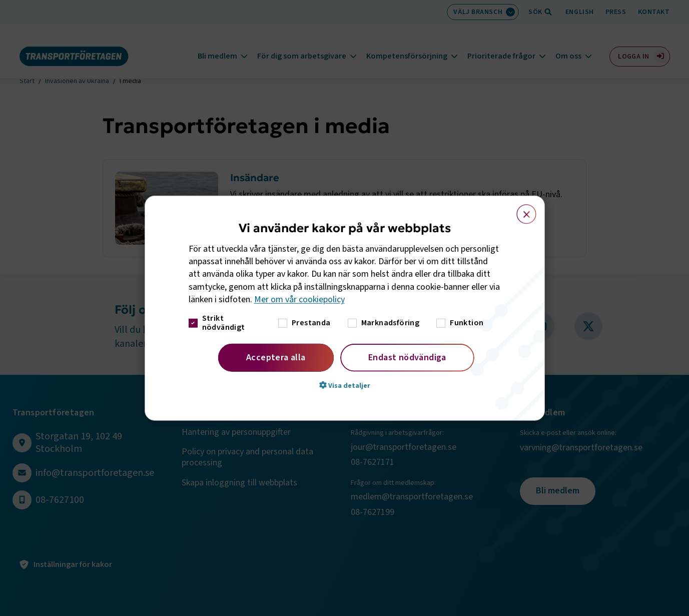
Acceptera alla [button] (276, 358)
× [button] (521, 209)
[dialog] (345, 308)
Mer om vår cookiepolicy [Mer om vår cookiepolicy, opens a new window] (299, 299)
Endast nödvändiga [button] (407, 358)
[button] (345, 385)
